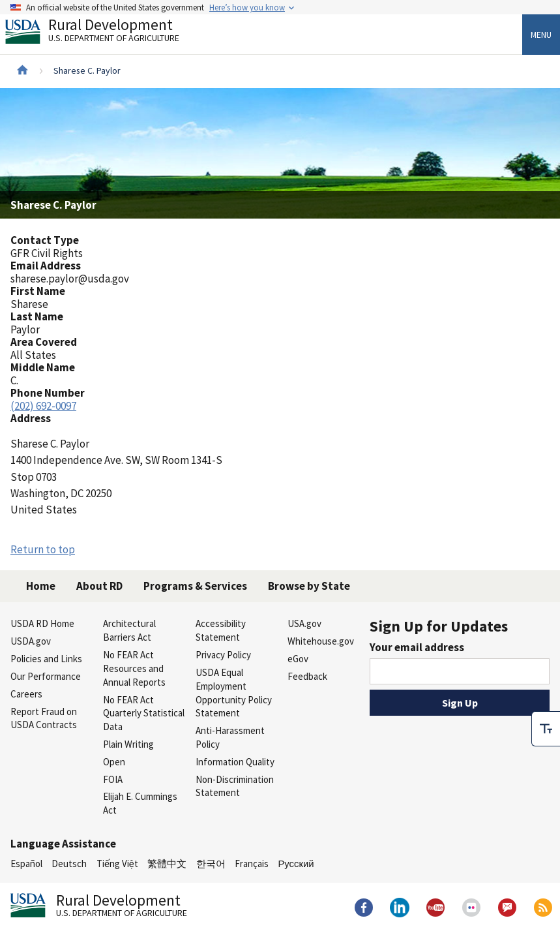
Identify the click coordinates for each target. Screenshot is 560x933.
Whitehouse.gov (321, 641)
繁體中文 (167, 864)
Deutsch (69, 864)
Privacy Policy (223, 655)
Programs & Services (195, 586)
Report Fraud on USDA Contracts (44, 718)
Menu (541, 35)
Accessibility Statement (221, 630)
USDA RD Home (42, 623)
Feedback (307, 676)
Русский (296, 864)
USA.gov (304, 623)
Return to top (43, 549)
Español (26, 864)
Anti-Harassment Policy (230, 737)
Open (114, 762)
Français (252, 864)
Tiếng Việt (117, 864)
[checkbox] (546, 729)
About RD (99, 586)
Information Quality (235, 762)
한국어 (211, 864)
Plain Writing (128, 744)
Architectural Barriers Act (129, 630)
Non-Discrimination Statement (235, 786)
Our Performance (46, 676)
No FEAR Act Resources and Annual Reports (134, 668)
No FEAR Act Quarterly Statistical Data (144, 713)
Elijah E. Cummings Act (140, 803)
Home (41, 586)
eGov (298, 659)
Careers (26, 694)
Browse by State (309, 586)
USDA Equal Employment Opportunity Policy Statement (234, 693)
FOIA (113, 779)
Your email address (417, 647)
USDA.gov (31, 641)
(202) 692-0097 (43, 406)
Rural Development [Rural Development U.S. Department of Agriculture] (103, 33)
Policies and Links (46, 659)
